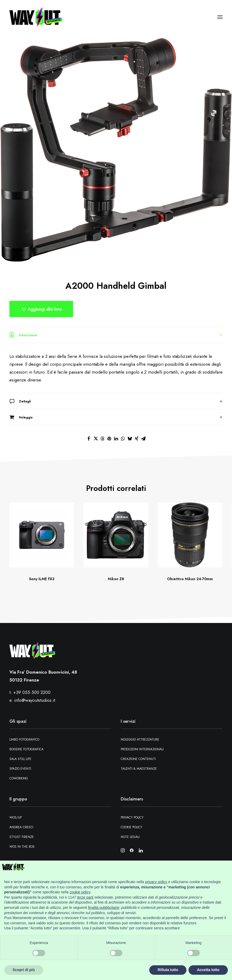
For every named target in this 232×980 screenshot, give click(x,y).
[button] (220, 17)
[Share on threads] (102, 439)
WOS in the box (22, 847)
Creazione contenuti (138, 759)
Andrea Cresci (21, 827)
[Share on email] (143, 439)
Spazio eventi (20, 769)
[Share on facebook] (89, 439)
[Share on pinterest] (109, 439)
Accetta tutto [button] (208, 970)
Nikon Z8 (116, 579)
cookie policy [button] (80, 892)
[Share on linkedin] (116, 439)
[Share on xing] (136, 439)
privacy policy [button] (156, 882)
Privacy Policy (132, 817)
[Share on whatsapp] (123, 439)
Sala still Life (20, 759)
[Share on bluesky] (130, 439)
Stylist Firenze (22, 837)
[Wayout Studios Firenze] (36, 17)
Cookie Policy (131, 827)
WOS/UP (16, 817)
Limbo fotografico (24, 740)
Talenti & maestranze (139, 769)
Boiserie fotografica (26, 749)
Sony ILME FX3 (42, 579)
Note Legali (130, 837)
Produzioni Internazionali (142, 749)
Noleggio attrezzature (140, 740)
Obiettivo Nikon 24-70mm (190, 579)
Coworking (19, 778)
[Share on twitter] (96, 439)
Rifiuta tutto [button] (168, 970)
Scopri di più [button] (24, 970)
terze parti (85, 897)
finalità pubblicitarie (104, 908)
